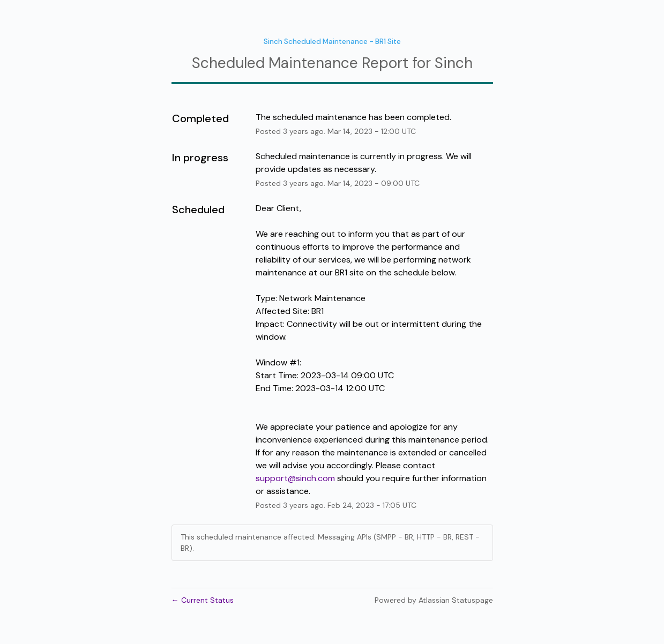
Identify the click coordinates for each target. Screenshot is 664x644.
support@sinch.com (295, 478)
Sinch (454, 63)
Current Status (203, 600)
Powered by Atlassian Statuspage (434, 600)
